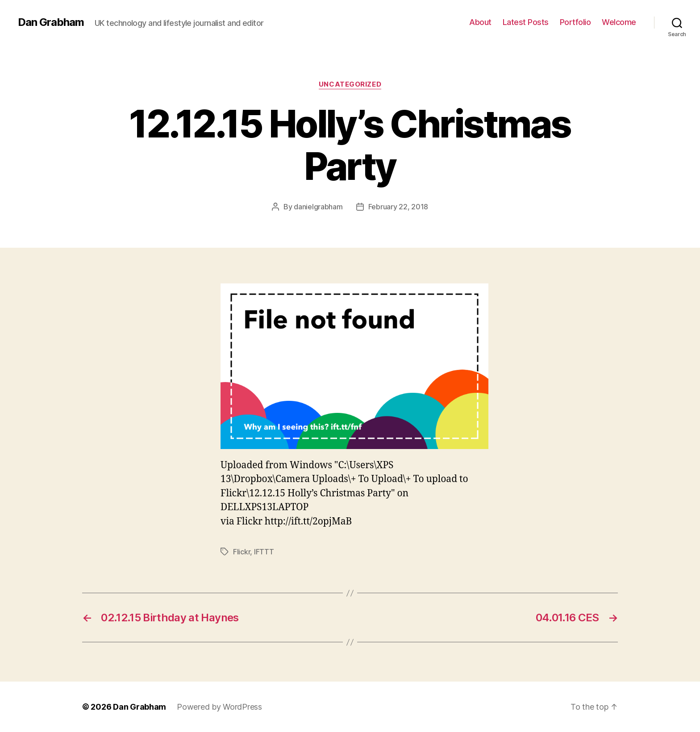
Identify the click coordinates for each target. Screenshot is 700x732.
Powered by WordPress (219, 707)
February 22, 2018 (398, 207)
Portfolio (575, 22)
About (480, 22)
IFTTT (264, 552)
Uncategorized (350, 84)
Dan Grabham (51, 22)
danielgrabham (318, 207)
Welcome (619, 22)
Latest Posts (526, 22)
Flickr (242, 552)
